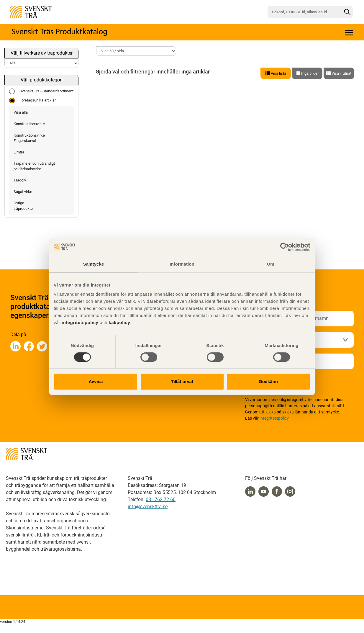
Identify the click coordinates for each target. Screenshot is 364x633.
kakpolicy (119, 322)
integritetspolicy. (275, 418)
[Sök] (347, 12)
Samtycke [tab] (94, 264)
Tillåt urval (182, 381)
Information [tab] (182, 264)
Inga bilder (307, 73)
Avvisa (96, 381)
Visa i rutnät (339, 73)
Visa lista (276, 73)
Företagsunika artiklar (32, 100)
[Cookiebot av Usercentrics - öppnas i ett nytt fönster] (285, 247)
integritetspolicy (79, 322)
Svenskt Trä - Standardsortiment (41, 91)
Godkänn (268, 381)
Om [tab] (270, 264)
